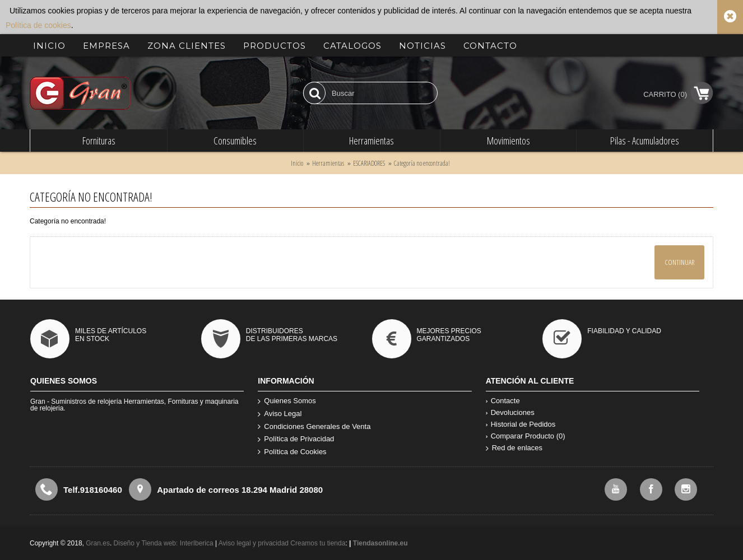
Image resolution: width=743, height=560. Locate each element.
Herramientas (328, 163)
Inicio (297, 163)
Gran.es (98, 543)
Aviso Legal (280, 414)
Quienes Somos (287, 401)
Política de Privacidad (296, 439)
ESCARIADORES (369, 163)
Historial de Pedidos (521, 424)
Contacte (503, 401)
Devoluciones (510, 412)
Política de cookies (38, 25)
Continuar (679, 262)
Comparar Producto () (526, 436)
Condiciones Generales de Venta (314, 427)
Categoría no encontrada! (422, 163)
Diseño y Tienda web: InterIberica (164, 543)
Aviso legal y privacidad (255, 543)
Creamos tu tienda (318, 543)
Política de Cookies (292, 452)
